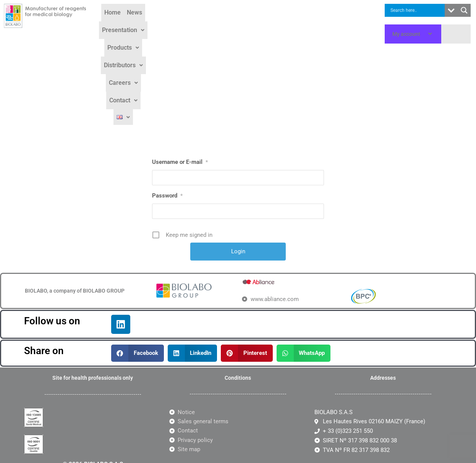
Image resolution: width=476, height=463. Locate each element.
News (139, 23)
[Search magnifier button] (464, 10)
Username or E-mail (180, 81)
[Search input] (417, 10)
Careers (299, 23)
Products (217, 23)
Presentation (174, 23)
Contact (334, 23)
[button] (174, 24)
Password (167, 114)
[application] (423, 34)
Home (117, 23)
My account (413, 34)
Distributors (259, 23)
